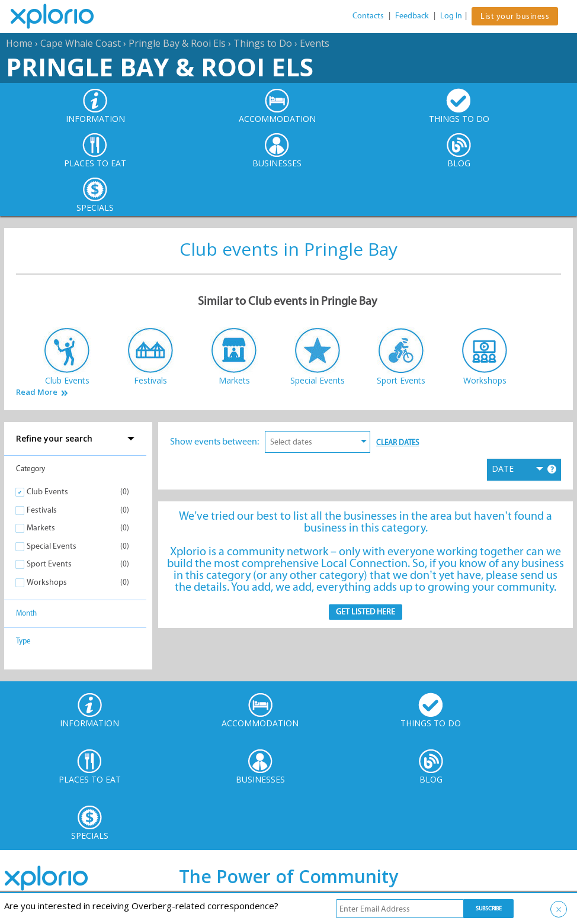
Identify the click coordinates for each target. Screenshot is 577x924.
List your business (515, 16)
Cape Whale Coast (81, 43)
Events (315, 43)
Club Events (47, 492)
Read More (37, 392)
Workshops (47, 582)
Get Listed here (366, 612)
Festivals (42, 510)
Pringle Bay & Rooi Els (177, 43)
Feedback (412, 16)
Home (19, 43)
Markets (41, 528)
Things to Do (263, 43)
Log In (451, 16)
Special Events (52, 546)
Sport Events (49, 564)
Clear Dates (398, 442)
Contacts (368, 16)
